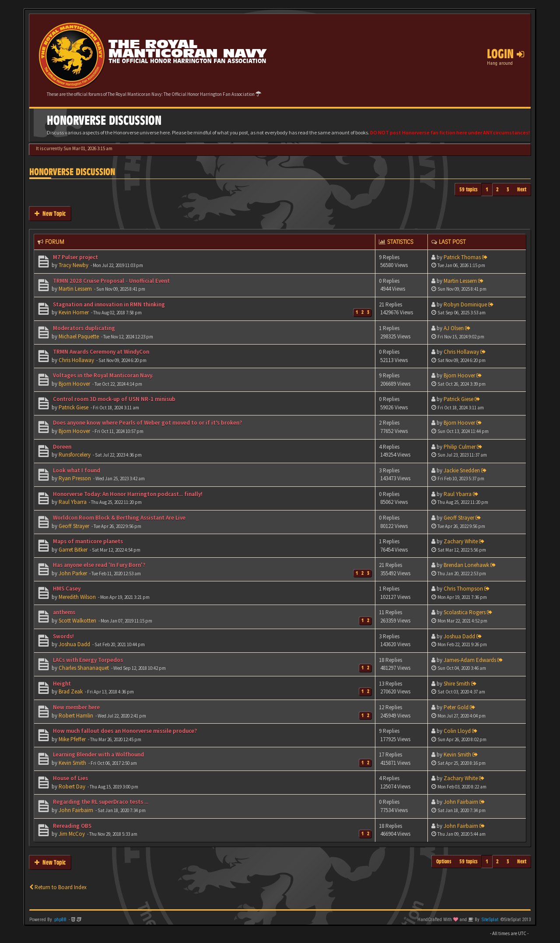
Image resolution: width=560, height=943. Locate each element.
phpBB (60, 920)
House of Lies (70, 778)
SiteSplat (490, 920)
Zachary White (461, 541)
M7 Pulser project (75, 257)
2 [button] (497, 189)
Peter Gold (456, 707)
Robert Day (72, 786)
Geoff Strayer (74, 526)
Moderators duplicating (83, 328)
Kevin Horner (74, 312)
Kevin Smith (72, 763)
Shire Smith (457, 684)
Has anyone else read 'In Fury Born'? (98, 565)
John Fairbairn (76, 810)
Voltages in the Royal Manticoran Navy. (102, 375)
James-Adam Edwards (470, 660)
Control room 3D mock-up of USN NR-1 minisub (114, 399)
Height (61, 684)
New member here (76, 707)
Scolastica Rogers (465, 612)
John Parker (73, 573)
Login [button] (506, 54)
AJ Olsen (454, 328)
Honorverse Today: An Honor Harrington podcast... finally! (127, 494)
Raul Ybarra (73, 502)
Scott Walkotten (77, 621)
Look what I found (76, 470)
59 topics (469, 189)
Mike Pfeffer (72, 739)
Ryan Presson (75, 478)
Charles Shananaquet (84, 668)
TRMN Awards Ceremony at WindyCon (100, 352)
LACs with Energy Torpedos (87, 660)
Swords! (63, 636)
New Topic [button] (50, 213)
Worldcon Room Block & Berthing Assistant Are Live (119, 518)
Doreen (61, 447)
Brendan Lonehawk (466, 565)
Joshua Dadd (74, 644)
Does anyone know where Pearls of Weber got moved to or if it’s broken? (147, 423)
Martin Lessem (75, 289)
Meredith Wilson (77, 597)
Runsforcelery (75, 455)
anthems (63, 612)
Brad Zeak (71, 691)
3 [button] (508, 189)
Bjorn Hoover (74, 384)
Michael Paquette (79, 336)
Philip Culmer (460, 447)
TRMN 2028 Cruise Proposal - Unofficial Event (111, 281)
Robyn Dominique (465, 304)
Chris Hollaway (76, 360)
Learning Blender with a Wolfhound (98, 755)
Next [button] (522, 189)
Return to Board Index (58, 887)
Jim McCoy (72, 834)
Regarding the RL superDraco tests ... (100, 802)
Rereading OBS (72, 826)
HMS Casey (66, 589)
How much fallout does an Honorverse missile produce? (124, 731)
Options (444, 861)
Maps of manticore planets (87, 541)
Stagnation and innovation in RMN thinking (108, 304)
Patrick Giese (73, 407)
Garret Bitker (73, 550)
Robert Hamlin (76, 716)
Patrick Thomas (462, 257)
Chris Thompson (463, 589)
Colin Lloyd (457, 731)
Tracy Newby (73, 265)
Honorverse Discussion (72, 172)
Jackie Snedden (462, 470)
